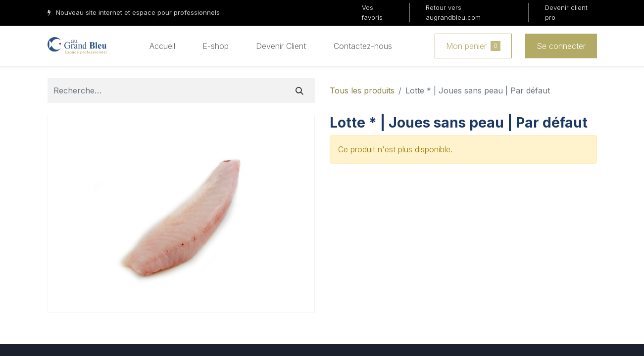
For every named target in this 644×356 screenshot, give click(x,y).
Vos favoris (372, 12)
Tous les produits (362, 90)
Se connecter (561, 46)
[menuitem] (162, 46)
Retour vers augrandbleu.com (453, 12)
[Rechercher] (299, 90)
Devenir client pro (566, 12)
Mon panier (473, 46)
